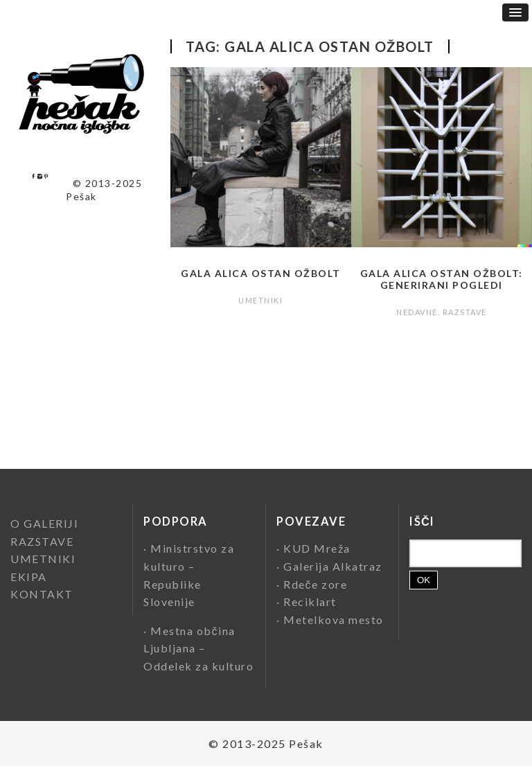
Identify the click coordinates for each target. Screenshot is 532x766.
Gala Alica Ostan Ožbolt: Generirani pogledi (442, 279)
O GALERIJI (44, 523)
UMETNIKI (260, 300)
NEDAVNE (417, 312)
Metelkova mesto (334, 620)
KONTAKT (42, 594)
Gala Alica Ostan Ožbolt (261, 273)
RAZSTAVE (465, 312)
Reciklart (310, 602)
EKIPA (29, 577)
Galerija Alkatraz (333, 566)
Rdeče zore (315, 584)
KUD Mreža (317, 548)
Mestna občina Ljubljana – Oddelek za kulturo (198, 648)
